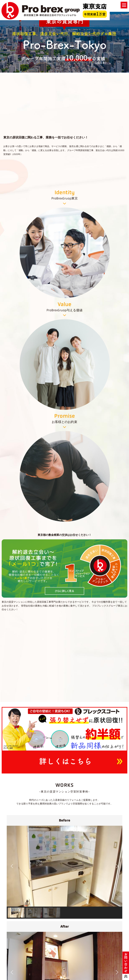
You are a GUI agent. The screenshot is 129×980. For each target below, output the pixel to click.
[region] (64, 41)
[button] (12, 866)
